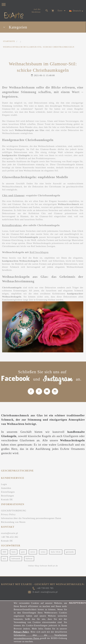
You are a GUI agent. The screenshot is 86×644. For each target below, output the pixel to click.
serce (33, 552)
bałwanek (16, 558)
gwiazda (70, 552)
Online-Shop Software (38, 566)
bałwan (29, 558)
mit (27, 252)
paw (23, 552)
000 (4, 552)
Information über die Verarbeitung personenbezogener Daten (31, 518)
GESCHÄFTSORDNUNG (14, 511)
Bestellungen (7, 496)
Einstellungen (8, 492)
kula (14, 552)
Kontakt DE (7, 500)
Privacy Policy (8, 514)
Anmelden (6, 488)
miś (4, 558)
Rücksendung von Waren (13, 522)
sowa (43, 552)
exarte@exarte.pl (10, 533)
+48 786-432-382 (10, 537)
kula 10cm (56, 552)
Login (4, 484)
